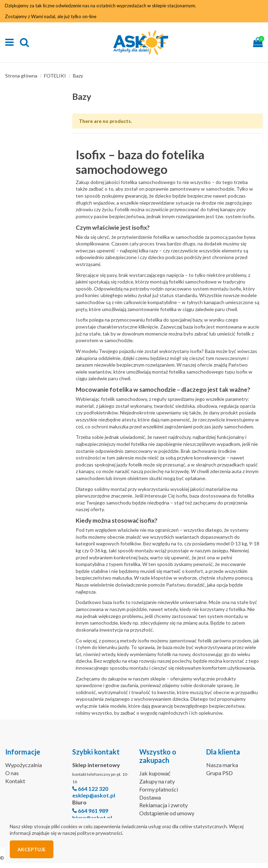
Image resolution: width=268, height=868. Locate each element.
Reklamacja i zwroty (163, 805)
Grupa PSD (219, 773)
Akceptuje (32, 849)
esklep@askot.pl (94, 795)
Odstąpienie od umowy (167, 813)
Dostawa (150, 797)
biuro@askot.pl (92, 818)
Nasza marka (222, 765)
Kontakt (15, 781)
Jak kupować (155, 773)
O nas (12, 773)
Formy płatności (159, 789)
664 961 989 (93, 811)
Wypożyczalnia (24, 765)
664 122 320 (93, 789)
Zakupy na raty (157, 781)
